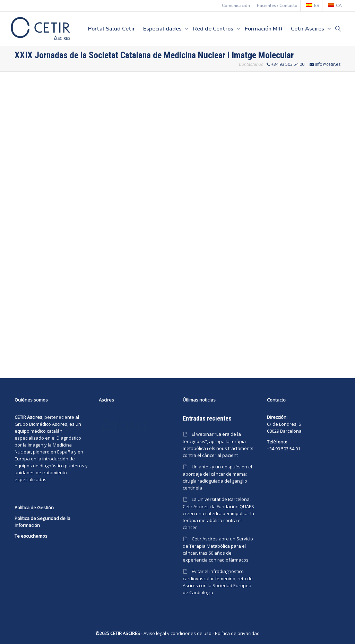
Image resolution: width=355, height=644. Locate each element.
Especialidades (163, 29)
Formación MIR (264, 29)
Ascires (60, 424)
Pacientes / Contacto (277, 6)
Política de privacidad (237, 633)
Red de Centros (214, 29)
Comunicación (236, 6)
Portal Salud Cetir (111, 29)
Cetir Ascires (308, 29)
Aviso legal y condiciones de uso (177, 633)
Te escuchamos (31, 536)
